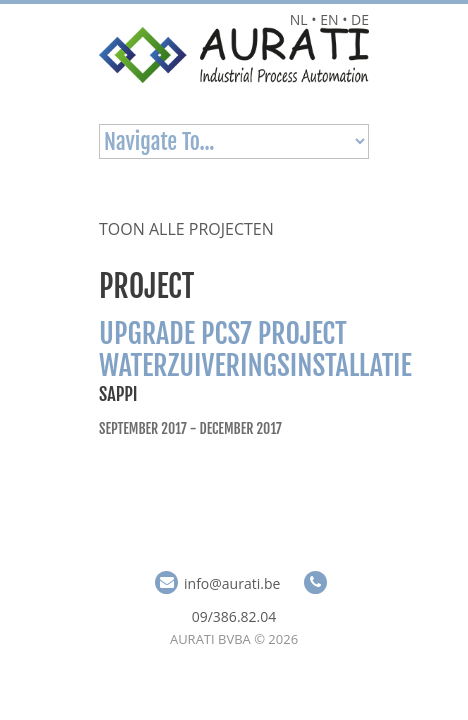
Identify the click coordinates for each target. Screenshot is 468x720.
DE (360, 19)
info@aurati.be (232, 583)
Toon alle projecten (186, 229)
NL (299, 19)
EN (329, 19)
